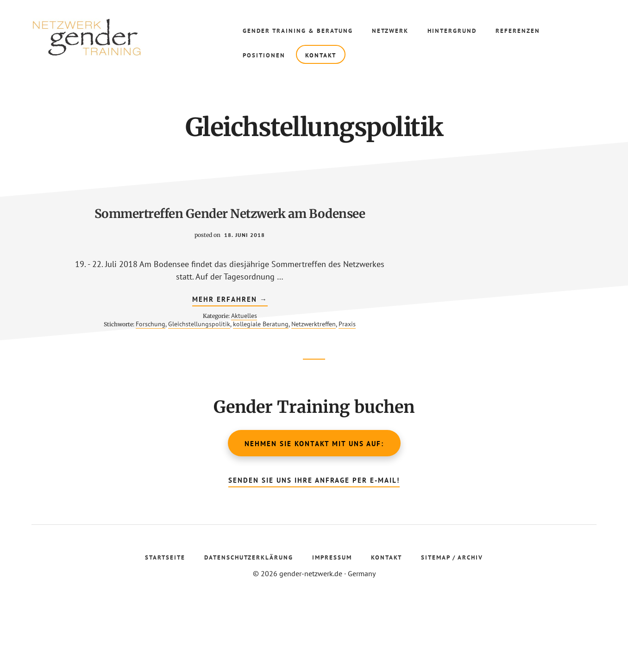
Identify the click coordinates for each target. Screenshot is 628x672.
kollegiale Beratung (104, 389)
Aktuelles (152, 372)
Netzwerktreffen (157, 389)
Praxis (191, 389)
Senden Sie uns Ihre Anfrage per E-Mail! (314, 547)
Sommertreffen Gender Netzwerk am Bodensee (138, 229)
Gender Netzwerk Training (93, 37)
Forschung (121, 380)
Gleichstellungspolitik (170, 380)
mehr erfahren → (138, 357)
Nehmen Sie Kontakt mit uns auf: (314, 511)
